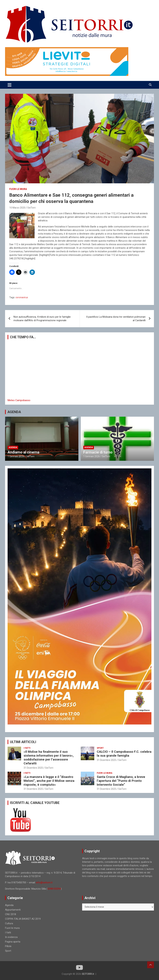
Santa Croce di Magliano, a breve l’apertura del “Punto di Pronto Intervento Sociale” (121, 781)
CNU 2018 (11, 914)
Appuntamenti (13, 910)
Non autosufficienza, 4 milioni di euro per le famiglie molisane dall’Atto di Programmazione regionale (42, 319)
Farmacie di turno (98, 452)
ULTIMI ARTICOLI (23, 742)
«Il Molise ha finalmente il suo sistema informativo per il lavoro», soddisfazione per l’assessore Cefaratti (49, 757)
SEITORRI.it (88, 974)
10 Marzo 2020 (17, 208)
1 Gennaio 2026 (16, 456)
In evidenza (11, 937)
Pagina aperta (13, 942)
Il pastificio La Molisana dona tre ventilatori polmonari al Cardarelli (116, 319)
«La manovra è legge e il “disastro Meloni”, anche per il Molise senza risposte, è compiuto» (49, 781)
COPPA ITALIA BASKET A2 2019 (23, 919)
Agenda (13, 447)
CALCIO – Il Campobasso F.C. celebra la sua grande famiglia (124, 754)
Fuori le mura (18, 189)
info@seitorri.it (44, 883)
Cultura (9, 923)
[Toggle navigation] (10, 85)
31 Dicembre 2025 (33, 768)
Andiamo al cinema (23, 452)
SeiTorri (31, 208)
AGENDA (14, 412)
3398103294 (54, 889)
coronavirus (22, 297)
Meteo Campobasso (19, 400)
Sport (100, 748)
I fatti (27, 748)
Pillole (8, 946)
